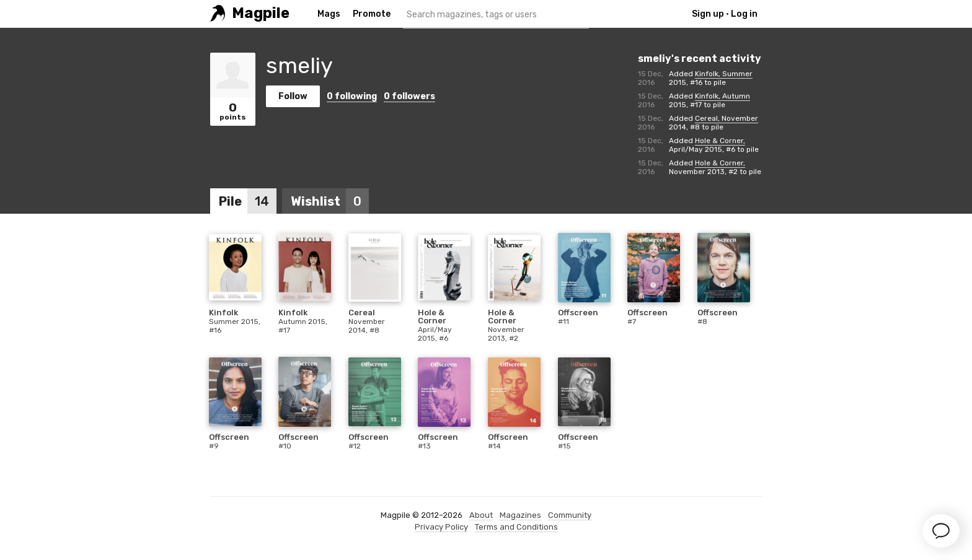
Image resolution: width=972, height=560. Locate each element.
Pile (248, 201)
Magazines (520, 515)
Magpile (261, 13)
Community (570, 515)
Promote (372, 14)
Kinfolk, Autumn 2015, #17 (709, 100)
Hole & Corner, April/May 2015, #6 (707, 145)
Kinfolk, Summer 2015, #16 (711, 78)
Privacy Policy (441, 527)
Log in (744, 14)
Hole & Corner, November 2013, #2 (707, 167)
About (481, 515)
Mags (329, 14)
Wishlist (330, 201)
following (352, 96)
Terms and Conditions (516, 527)
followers (409, 96)
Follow (293, 96)
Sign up (708, 14)
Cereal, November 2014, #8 (714, 123)
